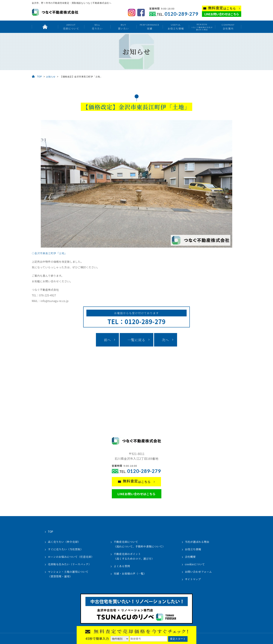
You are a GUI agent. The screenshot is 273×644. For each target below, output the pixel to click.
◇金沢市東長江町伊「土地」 (49, 253)
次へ (165, 340)
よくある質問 (122, 566)
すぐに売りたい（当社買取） (66, 549)
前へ (107, 340)
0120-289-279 (181, 14)
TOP (39, 77)
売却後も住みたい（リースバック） (69, 564)
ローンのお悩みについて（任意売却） (71, 557)
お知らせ (51, 77)
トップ (45, 27)
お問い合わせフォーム (198, 572)
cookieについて (195, 564)
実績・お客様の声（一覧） (130, 574)
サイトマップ (193, 579)
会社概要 (190, 557)
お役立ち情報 (176, 27)
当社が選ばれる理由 (197, 542)
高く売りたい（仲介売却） (64, 542)
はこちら (222, 8)
